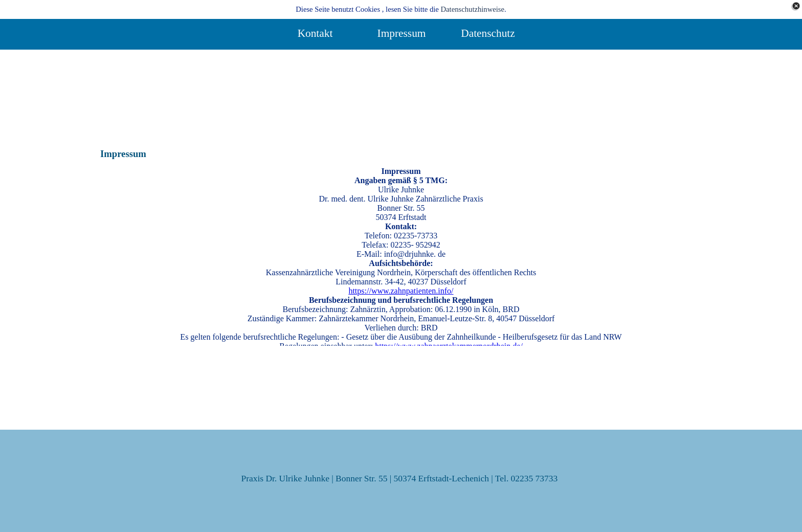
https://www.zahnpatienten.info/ (401, 291)
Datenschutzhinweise (473, 9)
